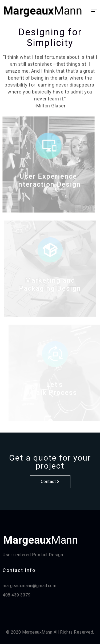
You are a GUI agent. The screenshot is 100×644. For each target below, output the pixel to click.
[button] (50, 482)
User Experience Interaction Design (47, 184)
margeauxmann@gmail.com (29, 586)
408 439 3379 (17, 595)
